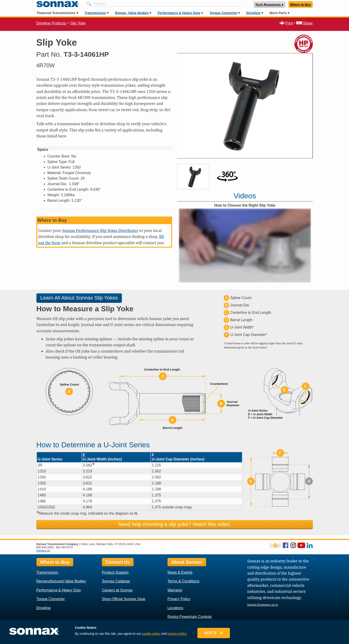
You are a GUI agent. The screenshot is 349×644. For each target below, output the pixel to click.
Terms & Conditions (183, 581)
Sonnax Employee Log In (263, 605)
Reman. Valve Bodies (132, 13)
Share (304, 23)
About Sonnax (187, 562)
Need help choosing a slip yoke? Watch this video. (175, 524)
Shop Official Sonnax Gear (124, 599)
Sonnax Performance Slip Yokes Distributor (100, 230)
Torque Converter (223, 13)
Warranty (175, 590)
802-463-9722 (64, 547)
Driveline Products (51, 23)
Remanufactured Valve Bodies (61, 581)
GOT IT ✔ (214, 633)
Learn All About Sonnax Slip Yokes (79, 298)
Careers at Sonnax (117, 590)
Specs (43, 150)
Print (286, 23)
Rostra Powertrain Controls (190, 617)
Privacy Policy (179, 599)
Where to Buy (300, 5)
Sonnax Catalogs (116, 581)
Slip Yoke (78, 23)
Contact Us (43, 551)
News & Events (180, 572)
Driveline (254, 13)
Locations (175, 608)
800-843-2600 (45, 547)
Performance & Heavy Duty (179, 13)
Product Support (115, 572)
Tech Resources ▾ (269, 5)
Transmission (95, 13)
